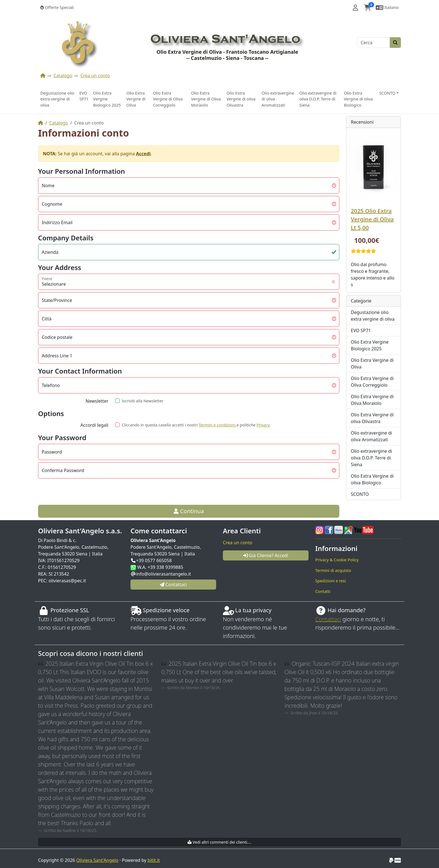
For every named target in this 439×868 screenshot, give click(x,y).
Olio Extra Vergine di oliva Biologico (358, 99)
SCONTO (360, 494)
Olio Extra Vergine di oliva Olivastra (241, 99)
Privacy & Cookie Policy (337, 560)
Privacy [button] (263, 425)
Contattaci (328, 619)
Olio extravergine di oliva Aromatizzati (278, 99)
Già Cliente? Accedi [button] (266, 555)
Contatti (323, 591)
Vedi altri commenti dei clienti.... (219, 842)
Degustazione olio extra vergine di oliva (57, 99)
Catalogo (63, 76)
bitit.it (154, 860)
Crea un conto (95, 76)
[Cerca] (373, 43)
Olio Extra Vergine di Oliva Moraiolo (206, 99)
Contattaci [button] (173, 585)
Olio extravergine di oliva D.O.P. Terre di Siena (318, 99)
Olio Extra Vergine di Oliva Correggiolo (168, 99)
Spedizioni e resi (331, 581)
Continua (189, 511)
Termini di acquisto (333, 570)
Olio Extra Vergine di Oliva (136, 99)
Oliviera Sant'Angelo (97, 860)
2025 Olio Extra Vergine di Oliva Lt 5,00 (372, 219)
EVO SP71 (84, 96)
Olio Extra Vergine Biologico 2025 (107, 99)
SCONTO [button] (387, 93)
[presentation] (156, 492)
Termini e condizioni (218, 425)
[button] (355, 8)
